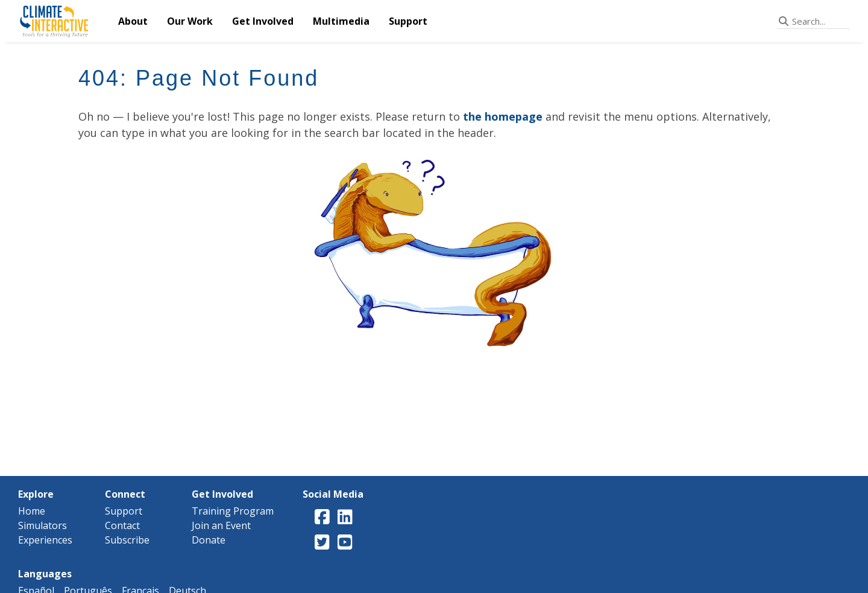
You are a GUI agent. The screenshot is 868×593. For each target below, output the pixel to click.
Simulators (42, 525)
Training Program (233, 511)
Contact (122, 525)
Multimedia (341, 21)
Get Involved (263, 21)
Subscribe (127, 540)
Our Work (190, 21)
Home (32, 511)
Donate (209, 540)
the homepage (503, 116)
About (133, 21)
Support (408, 21)
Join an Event (221, 525)
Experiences (45, 540)
